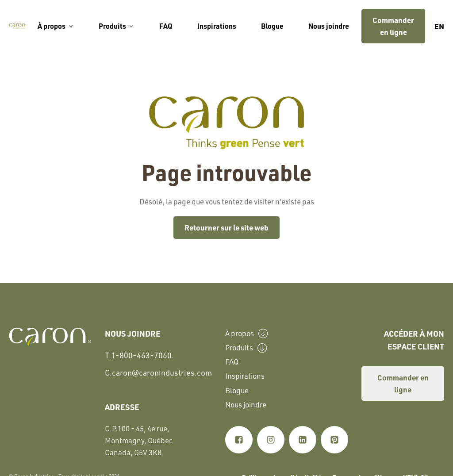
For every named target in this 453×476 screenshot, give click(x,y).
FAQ (166, 26)
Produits (117, 26)
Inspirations (217, 26)
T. (139, 355)
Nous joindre (329, 26)
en (439, 26)
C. (158, 372)
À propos (56, 26)
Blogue (272, 26)
